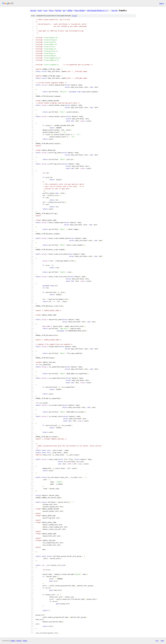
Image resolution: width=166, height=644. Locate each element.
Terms (25, 641)
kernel (33, 10)
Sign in (162, 3)
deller (70, 10)
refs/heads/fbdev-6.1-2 (97, 10)
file (74, 16)
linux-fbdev (80, 10)
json (162, 641)
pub (40, 10)
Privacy (19, 641)
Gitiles (13, 641)
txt (157, 641)
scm (45, 10)
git (64, 10)
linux (51, 10)
